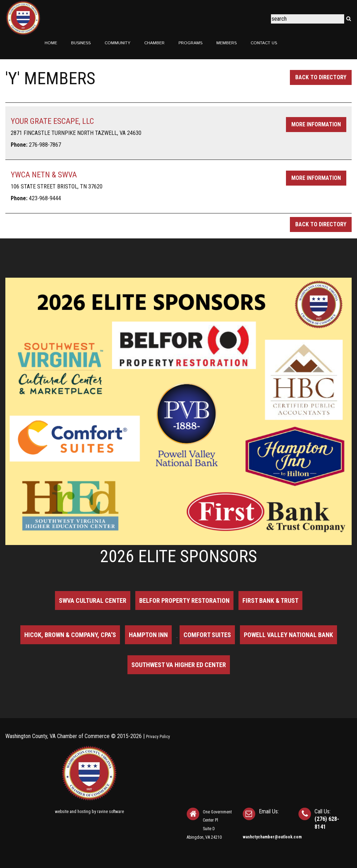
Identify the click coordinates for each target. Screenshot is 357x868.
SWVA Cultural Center (93, 600)
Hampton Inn (148, 635)
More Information (316, 124)
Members (227, 43)
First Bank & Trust (270, 600)
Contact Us (264, 43)
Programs (190, 43)
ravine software (110, 812)
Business (81, 43)
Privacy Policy (158, 737)
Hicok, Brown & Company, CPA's (70, 635)
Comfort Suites (207, 635)
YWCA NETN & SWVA (44, 175)
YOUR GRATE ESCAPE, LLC (52, 121)
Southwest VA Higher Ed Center (179, 665)
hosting (84, 812)
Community (117, 43)
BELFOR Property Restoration (184, 600)
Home (51, 43)
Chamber (154, 43)
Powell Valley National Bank (288, 635)
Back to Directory (321, 77)
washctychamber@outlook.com (272, 837)
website (62, 812)
